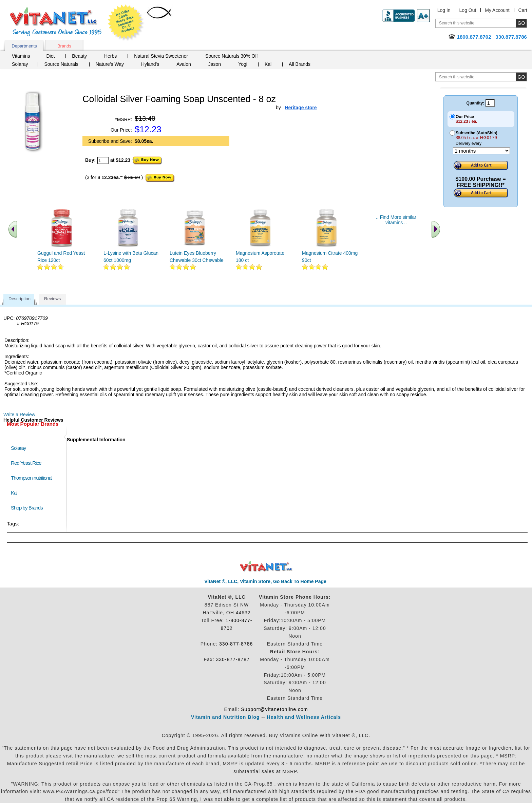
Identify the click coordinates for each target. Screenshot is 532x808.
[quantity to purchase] (103, 160)
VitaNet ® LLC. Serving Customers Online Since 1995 (56, 22)
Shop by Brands (28, 508)
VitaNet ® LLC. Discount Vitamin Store (266, 566)
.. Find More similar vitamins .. (396, 220)
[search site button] (521, 77)
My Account (497, 10)
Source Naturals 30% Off (232, 56)
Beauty (79, 56)
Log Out (468, 10)
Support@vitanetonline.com (274, 709)
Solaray (20, 64)
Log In (444, 10)
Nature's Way (110, 64)
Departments (24, 46)
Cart (523, 10)
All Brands (300, 64)
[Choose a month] (481, 151)
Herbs (110, 56)
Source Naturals (61, 64)
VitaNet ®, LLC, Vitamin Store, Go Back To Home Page (265, 581)
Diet (50, 56)
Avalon (184, 64)
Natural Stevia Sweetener (161, 56)
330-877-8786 (236, 644)
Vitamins (21, 56)
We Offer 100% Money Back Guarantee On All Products (126, 23)
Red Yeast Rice (26, 463)
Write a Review (19, 415)
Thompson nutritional (32, 478)
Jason (215, 64)
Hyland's (150, 64)
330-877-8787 (233, 659)
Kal (268, 64)
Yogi (243, 64)
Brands (64, 46)
